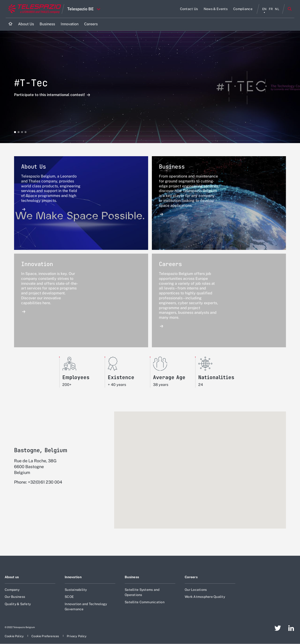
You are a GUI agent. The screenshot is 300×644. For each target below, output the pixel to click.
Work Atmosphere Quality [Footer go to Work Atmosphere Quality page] (205, 595)
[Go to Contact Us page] (189, 9)
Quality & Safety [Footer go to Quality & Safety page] (18, 602)
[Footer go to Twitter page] (278, 627)
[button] (15, 132)
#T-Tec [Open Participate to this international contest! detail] (31, 83)
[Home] (10, 24)
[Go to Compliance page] (243, 9)
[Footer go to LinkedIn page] (291, 627)
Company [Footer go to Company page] (12, 588)
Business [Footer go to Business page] (132, 576)
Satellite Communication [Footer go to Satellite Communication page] (145, 600)
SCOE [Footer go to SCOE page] (69, 595)
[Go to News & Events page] (216, 9)
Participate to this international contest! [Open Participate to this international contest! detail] (50, 95)
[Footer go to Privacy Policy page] (77, 635)
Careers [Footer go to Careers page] (191, 576)
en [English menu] (264, 9)
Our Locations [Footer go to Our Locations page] (196, 588)
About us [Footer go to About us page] (12, 576)
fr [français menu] (271, 9)
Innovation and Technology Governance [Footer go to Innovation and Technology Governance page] (86, 605)
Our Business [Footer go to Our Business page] (15, 595)
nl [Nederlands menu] (277, 9)
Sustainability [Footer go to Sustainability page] (76, 588)
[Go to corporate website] (34, 9)
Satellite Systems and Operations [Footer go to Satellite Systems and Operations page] (142, 591)
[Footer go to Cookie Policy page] (15, 635)
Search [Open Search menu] (290, 9)
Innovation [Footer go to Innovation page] (73, 576)
